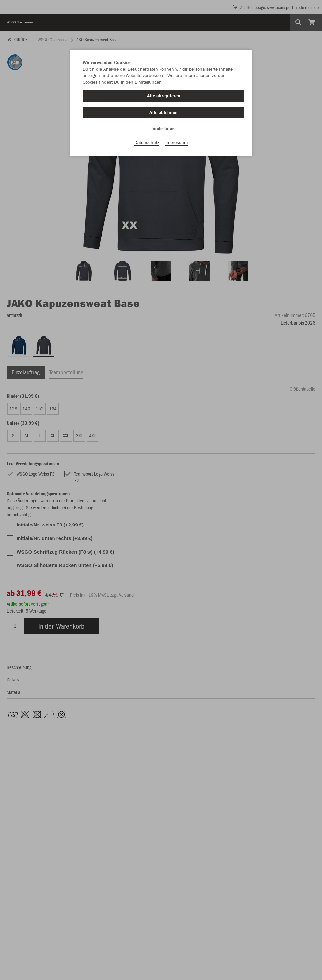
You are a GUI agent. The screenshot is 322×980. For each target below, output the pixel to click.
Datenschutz (147, 142)
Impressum (177, 142)
